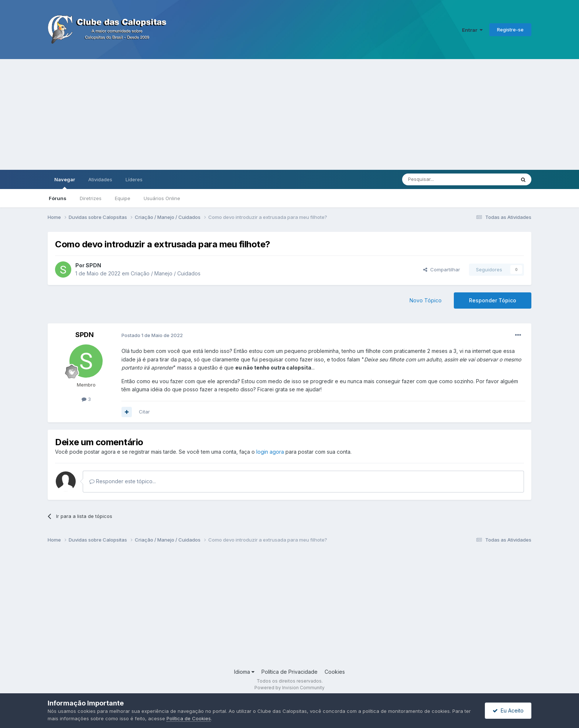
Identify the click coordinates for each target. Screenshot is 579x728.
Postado (152, 335)
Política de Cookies (189, 718)
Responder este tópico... (123, 481)
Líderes (134, 179)
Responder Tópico (493, 300)
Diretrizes (91, 198)
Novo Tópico (426, 300)
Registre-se (510, 30)
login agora (270, 452)
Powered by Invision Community (289, 688)
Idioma (244, 672)
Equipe (123, 198)
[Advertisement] (289, 114)
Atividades (100, 179)
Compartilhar (442, 269)
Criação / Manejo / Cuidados (166, 273)
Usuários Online (162, 198)
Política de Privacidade (289, 672)
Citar (144, 412)
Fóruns (58, 198)
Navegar (65, 183)
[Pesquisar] (438, 179)
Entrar (472, 30)
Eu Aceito (508, 710)
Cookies (335, 672)
